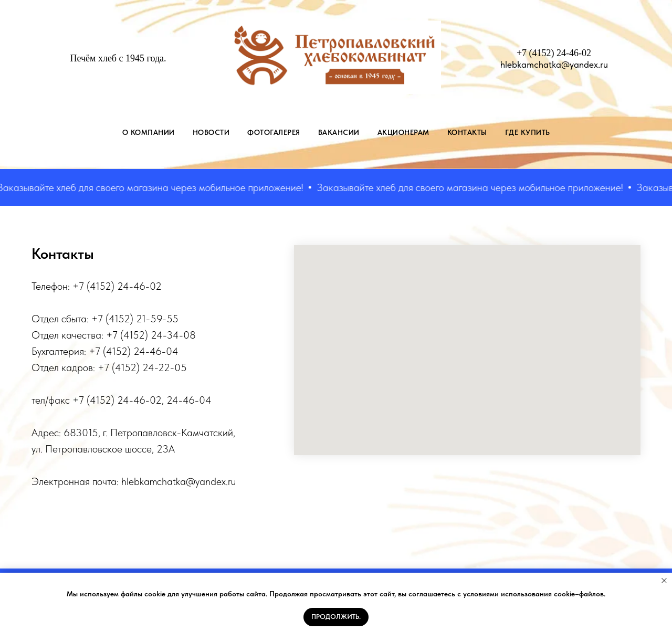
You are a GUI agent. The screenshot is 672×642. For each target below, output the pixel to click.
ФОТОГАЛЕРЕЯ (274, 132)
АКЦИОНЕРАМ (403, 132)
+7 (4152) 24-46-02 (554, 53)
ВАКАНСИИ (339, 132)
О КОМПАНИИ (149, 132)
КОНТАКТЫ (467, 132)
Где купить (528, 132)
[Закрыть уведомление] (664, 581)
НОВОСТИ (211, 132)
